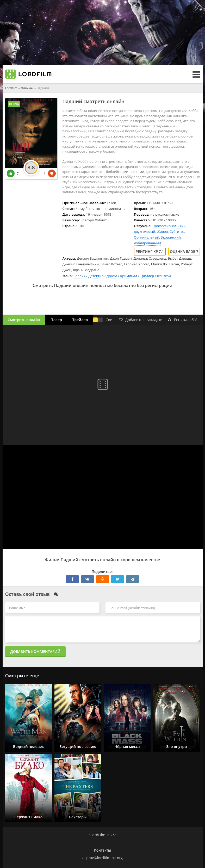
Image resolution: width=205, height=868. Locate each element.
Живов (162, 232)
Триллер (147, 276)
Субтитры (178, 232)
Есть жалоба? (183, 320)
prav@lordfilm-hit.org (104, 858)
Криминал (129, 276)
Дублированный (147, 243)
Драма (112, 276)
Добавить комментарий (35, 651)
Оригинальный (147, 237)
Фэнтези (164, 276)
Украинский (171, 237)
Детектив (96, 276)
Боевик (79, 276)
